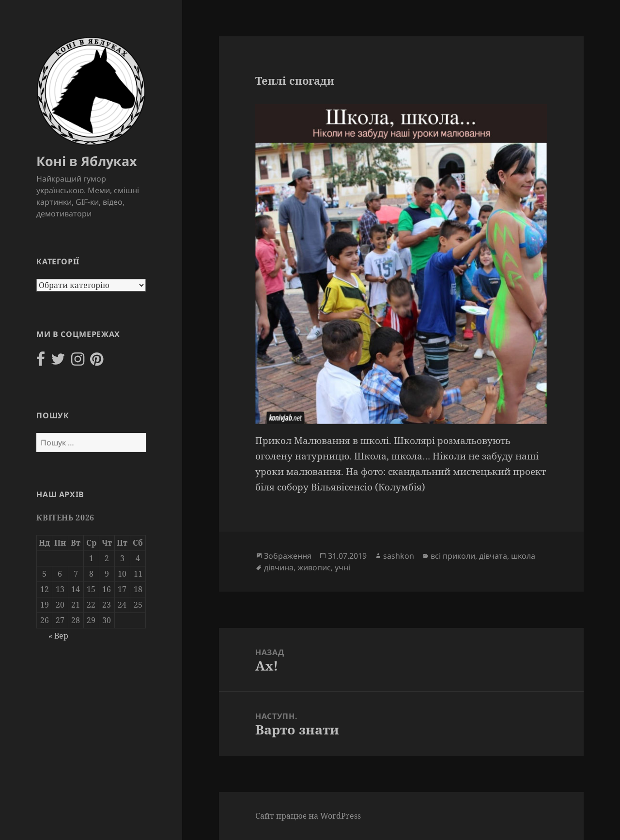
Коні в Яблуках (87, 161)
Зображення (288, 556)
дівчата (493, 556)
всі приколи (453, 556)
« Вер (58, 636)
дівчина (279, 567)
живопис (314, 567)
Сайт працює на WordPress (308, 816)
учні (342, 567)
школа (523, 556)
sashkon (399, 556)
